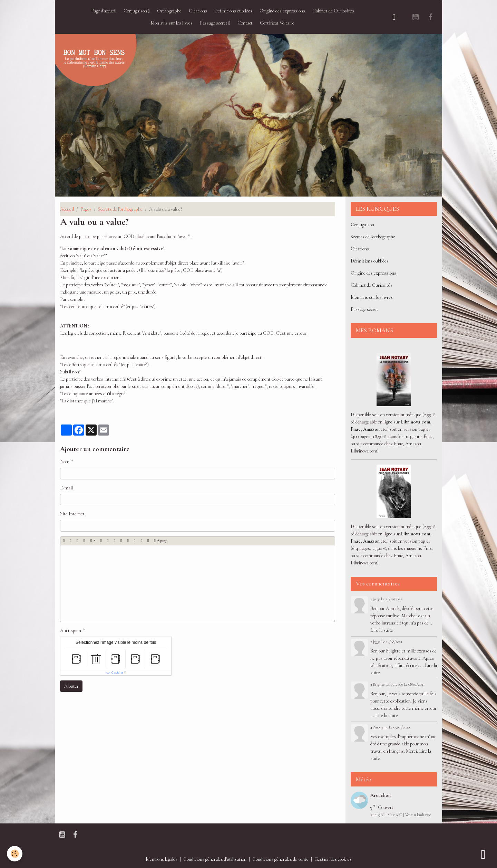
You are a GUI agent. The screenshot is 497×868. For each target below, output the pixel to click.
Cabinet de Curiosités (333, 11)
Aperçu (161, 541)
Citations (198, 11)
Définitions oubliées (233, 11)
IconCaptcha (114, 673)
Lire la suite (382, 630)
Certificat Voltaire (277, 23)
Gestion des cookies (333, 859)
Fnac (356, 429)
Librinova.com (415, 422)
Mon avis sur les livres (172, 23)
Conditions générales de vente (280, 859)
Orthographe (169, 11)
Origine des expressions (282, 11)
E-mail (66, 488)
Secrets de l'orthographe (120, 209)
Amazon (371, 429)
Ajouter (71, 686)
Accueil (67, 209)
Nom (65, 462)
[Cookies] (15, 854)
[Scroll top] (483, 854)
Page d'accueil (104, 11)
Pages (86, 209)
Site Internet (72, 514)
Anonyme (381, 727)
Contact (245, 23)
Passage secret (214, 23)
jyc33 (376, 599)
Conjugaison (136, 11)
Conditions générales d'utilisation (215, 859)
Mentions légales (162, 859)
